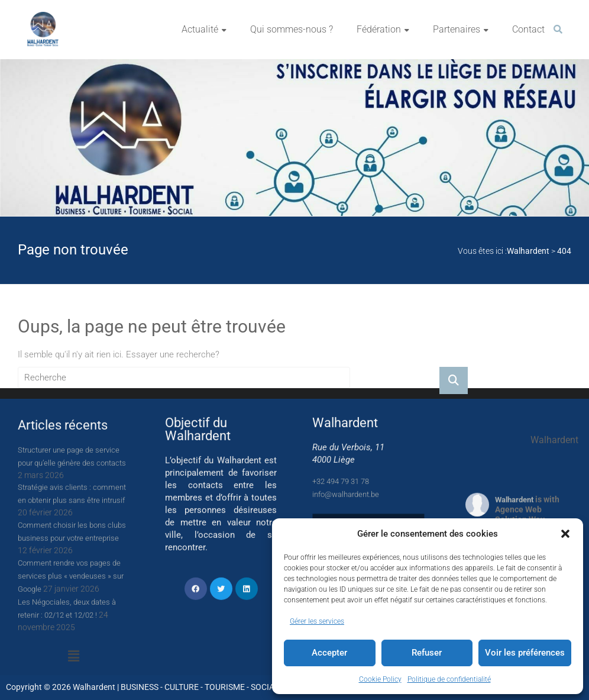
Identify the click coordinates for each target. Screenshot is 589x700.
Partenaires (457, 29)
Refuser (427, 653)
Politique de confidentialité (449, 679)
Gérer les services (317, 621)
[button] (565, 534)
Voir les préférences (525, 653)
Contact (528, 29)
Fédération (379, 29)
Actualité (200, 29)
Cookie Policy (380, 679)
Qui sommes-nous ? (292, 29)
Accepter (329, 653)
